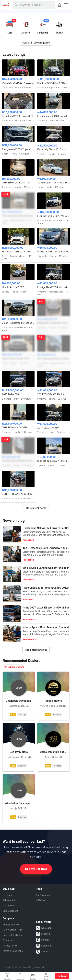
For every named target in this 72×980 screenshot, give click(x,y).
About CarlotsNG (11, 925)
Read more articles (36, 650)
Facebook (44, 934)
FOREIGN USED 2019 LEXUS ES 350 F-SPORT (18, 83)
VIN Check (41, 900)
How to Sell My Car (12, 935)
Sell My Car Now (36, 869)
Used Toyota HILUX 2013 (16, 359)
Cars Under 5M (10, 911)
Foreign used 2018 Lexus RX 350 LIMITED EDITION (54, 116)
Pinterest (43, 940)
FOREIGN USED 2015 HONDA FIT (54, 252)
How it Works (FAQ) (13, 930)
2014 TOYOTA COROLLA (51, 394)
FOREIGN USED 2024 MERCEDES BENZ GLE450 (18, 252)
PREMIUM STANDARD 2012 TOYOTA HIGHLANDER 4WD (54, 323)
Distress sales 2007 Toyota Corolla (54, 461)
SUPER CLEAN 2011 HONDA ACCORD (54, 183)
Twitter (42, 952)
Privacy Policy (10, 946)
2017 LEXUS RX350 (48, 428)
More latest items (36, 508)
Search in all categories (36, 43)
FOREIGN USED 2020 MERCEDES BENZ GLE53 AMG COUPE (54, 216)
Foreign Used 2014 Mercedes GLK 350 (54, 287)
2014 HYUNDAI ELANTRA (16, 183)
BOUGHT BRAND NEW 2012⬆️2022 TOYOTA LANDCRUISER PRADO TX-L (18, 494)
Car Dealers (9, 906)
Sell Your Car (9, 900)
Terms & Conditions (13, 951)
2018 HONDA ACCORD (14, 428)
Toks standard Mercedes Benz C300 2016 (18, 216)
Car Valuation (43, 895)
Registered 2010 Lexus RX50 (18, 116)
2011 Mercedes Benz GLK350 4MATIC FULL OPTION (54, 359)
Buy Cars (7, 895)
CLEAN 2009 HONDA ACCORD (18, 461)
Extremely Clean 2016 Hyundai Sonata (54, 149)
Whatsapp (44, 928)
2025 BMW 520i (11, 394)
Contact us (8, 940)
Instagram (44, 946)
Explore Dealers (14, 667)
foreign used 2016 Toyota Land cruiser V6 (18, 149)
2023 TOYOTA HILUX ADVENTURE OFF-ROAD (54, 83)
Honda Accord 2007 (13, 287)
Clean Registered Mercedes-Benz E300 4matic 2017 (18, 323)
